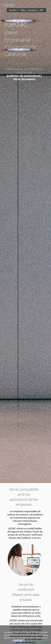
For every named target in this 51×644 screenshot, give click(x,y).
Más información (36, 640)
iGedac (9, 5)
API (41, 10)
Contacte (33, 10)
